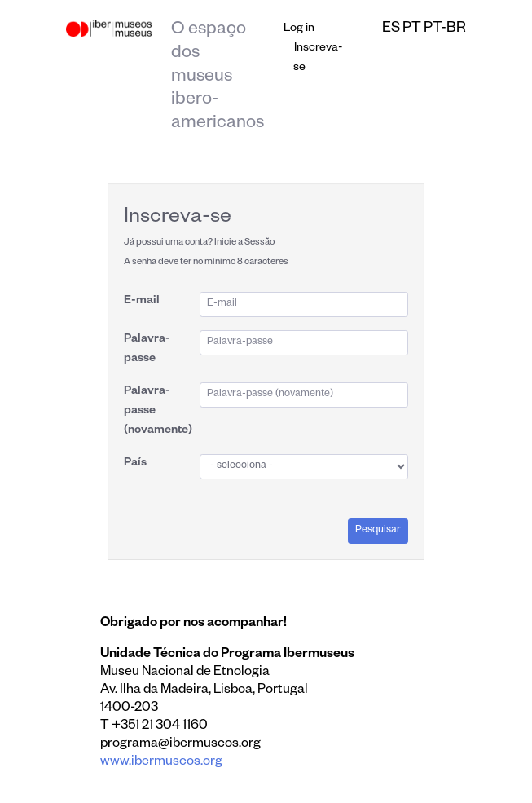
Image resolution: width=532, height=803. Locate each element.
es (391, 29)
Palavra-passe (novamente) (158, 412)
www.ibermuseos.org (161, 763)
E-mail (142, 302)
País (135, 464)
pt (412, 29)
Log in (299, 29)
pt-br (445, 29)
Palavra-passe (147, 350)
